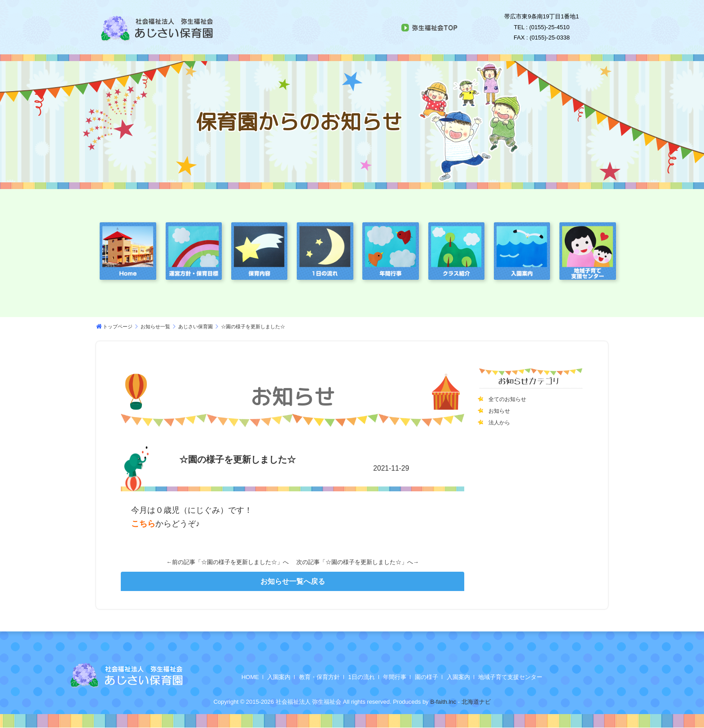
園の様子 (427, 677)
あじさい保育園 (196, 326)
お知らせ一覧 (155, 326)
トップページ (118, 326)
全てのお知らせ (510, 399)
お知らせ (501, 410)
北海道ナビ (476, 702)
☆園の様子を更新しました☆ (239, 562)
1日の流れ (362, 677)
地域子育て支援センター (510, 677)
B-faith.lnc (442, 702)
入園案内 (279, 677)
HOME (250, 677)
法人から (501, 422)
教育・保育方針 (319, 677)
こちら (143, 524)
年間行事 (395, 677)
